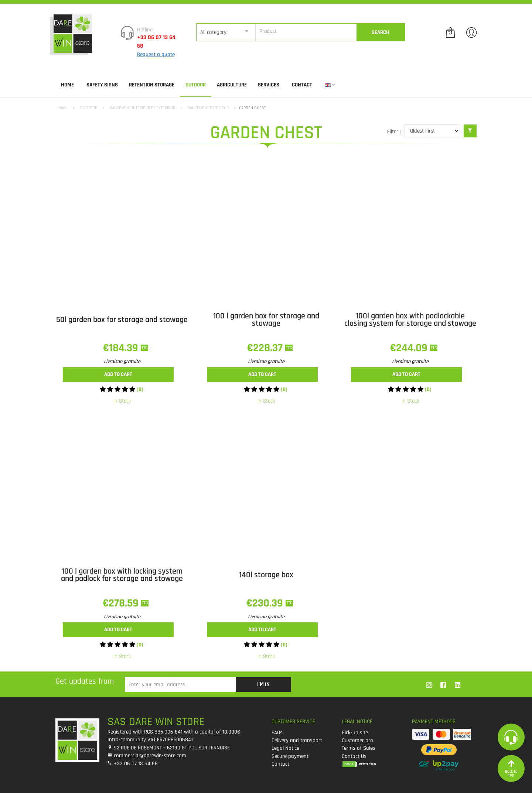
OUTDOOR (196, 85)
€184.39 (122, 348)
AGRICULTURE (232, 85)
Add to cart (118, 374)
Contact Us (354, 756)
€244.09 (410, 348)
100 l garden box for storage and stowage (266, 320)
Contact (302, 85)
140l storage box (266, 575)
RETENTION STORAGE (152, 85)
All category (213, 32)
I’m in (263, 684)
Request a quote (156, 54)
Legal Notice (285, 748)
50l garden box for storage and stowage (122, 320)
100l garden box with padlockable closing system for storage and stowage (410, 320)
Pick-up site (355, 733)
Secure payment (290, 756)
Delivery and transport (297, 740)
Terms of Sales (359, 748)
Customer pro (357, 740)
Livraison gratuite (122, 362)
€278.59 (122, 603)
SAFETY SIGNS (102, 85)
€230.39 (266, 603)
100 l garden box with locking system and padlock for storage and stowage (122, 575)
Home (67, 85)
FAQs (277, 733)
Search (381, 32)
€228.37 (266, 348)
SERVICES (269, 85)
